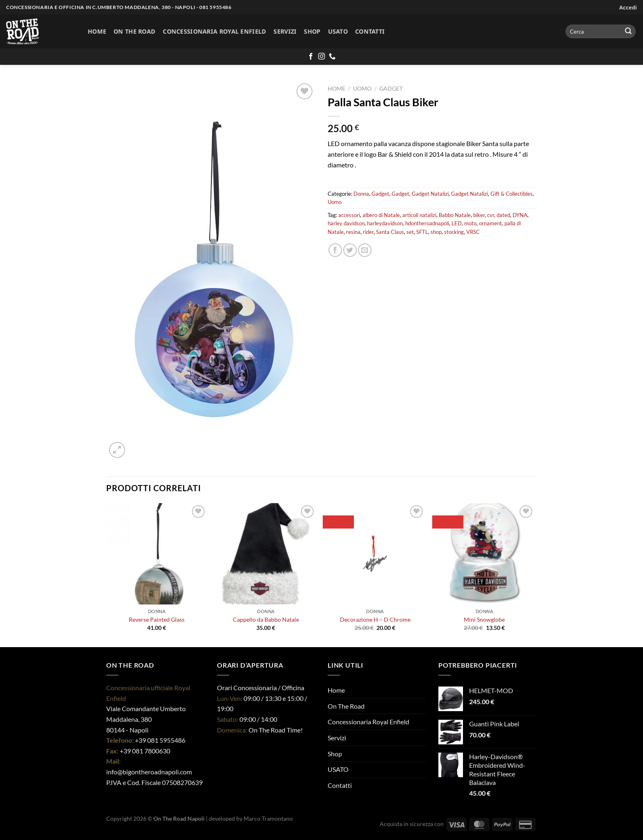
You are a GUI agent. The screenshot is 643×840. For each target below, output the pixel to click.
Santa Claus (390, 232)
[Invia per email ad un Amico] (365, 250)
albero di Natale (381, 215)
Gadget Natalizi (430, 194)
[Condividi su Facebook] (335, 250)
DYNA (520, 215)
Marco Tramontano (268, 818)
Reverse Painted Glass (157, 619)
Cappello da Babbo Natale (266, 619)
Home (97, 31)
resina (353, 232)
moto (470, 223)
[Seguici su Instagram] (321, 57)
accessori (349, 215)
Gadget (391, 89)
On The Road (135, 31)
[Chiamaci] (332, 57)
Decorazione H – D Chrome (375, 619)
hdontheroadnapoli (427, 223)
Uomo (362, 89)
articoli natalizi (419, 215)
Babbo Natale (455, 215)
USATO (338, 31)
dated (503, 215)
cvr (491, 215)
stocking (454, 232)
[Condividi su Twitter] (350, 250)
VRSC (473, 232)
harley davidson (346, 223)
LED (457, 223)
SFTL (422, 232)
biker (479, 215)
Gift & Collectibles (512, 194)
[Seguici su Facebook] (311, 57)
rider (368, 232)
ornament (490, 223)
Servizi (285, 31)
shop (436, 232)
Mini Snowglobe (484, 619)
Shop (312, 31)
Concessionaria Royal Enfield (214, 31)
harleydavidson (385, 223)
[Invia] (628, 32)
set (410, 232)
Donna (361, 194)
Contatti (370, 31)
